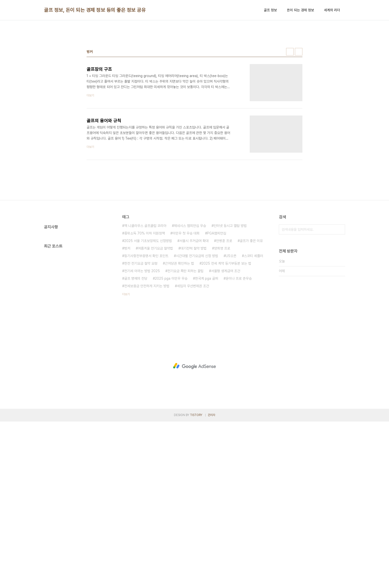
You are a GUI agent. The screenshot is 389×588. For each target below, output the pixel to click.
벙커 (127, 319)
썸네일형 (290, 122)
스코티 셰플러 (253, 326)
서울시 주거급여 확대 (194, 311)
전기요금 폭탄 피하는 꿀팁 (185, 341)
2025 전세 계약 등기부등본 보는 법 (226, 334)
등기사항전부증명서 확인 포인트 (146, 326)
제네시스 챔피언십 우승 (190, 296)
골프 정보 (270, 10)
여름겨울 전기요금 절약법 (155, 319)
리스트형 (299, 122)
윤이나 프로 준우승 (239, 349)
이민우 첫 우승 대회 (186, 304)
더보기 (126, 365)
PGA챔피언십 (217, 304)
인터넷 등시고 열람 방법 (230, 296)
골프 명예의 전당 (136, 349)
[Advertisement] (194, 63)
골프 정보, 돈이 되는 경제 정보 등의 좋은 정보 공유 (95, 10)
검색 (340, 300)
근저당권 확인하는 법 (179, 334)
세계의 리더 (332, 10)
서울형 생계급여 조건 (226, 341)
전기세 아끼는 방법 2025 (142, 341)
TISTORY (196, 581)
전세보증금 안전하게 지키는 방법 (147, 356)
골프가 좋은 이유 (251, 311)
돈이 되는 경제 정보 (300, 10)
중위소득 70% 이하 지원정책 (145, 304)
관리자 (212, 581)
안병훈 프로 (224, 311)
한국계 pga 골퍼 (207, 349)
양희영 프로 (222, 319)
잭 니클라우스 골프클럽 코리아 (145, 296)
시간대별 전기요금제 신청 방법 (197, 326)
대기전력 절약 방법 (193, 319)
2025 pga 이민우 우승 (171, 349)
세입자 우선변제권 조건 (193, 356)
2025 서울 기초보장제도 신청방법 (148, 311)
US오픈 (231, 326)
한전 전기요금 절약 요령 (141, 334)
